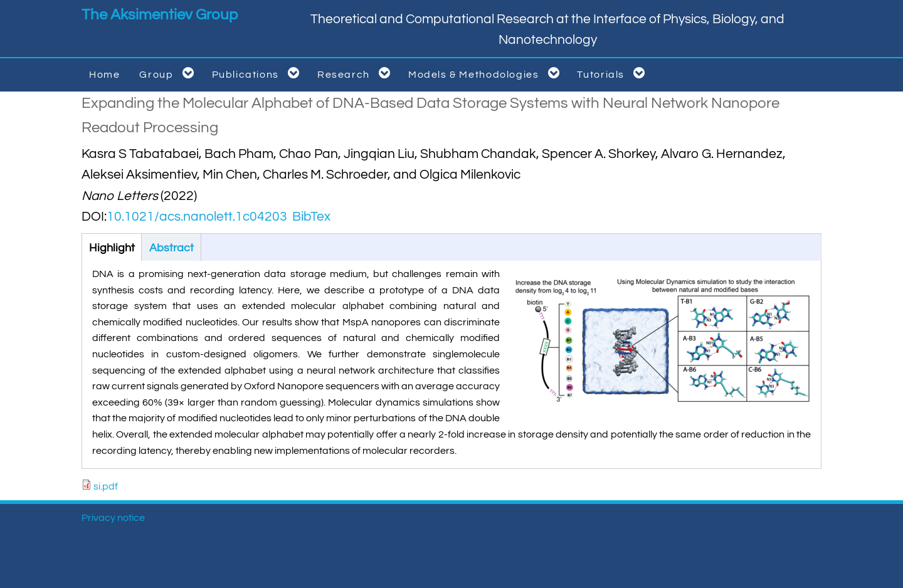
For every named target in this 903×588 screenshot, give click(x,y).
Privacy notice (113, 518)
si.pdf (106, 486)
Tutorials (613, 73)
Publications (258, 73)
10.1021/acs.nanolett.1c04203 (197, 217)
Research (356, 73)
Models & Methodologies (486, 73)
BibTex (311, 217)
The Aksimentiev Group (160, 15)
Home (104, 75)
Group (169, 73)
